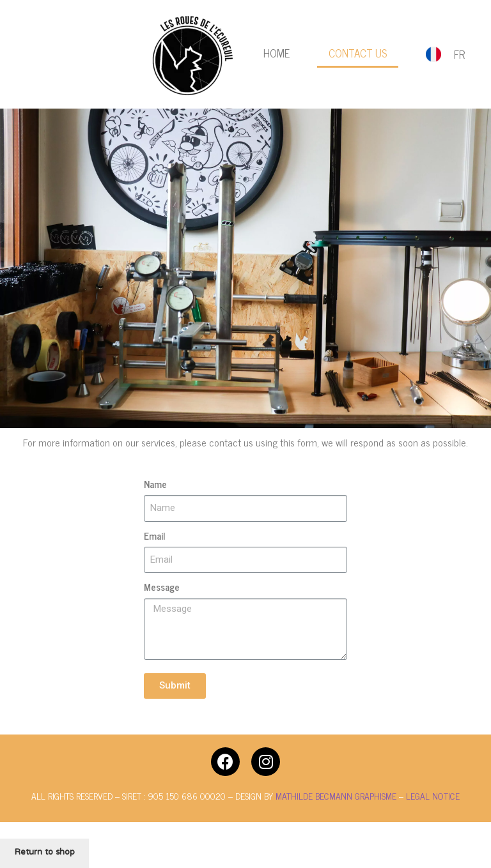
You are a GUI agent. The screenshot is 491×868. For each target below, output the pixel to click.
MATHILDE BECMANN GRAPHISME (337, 796)
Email (154, 536)
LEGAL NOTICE (433, 796)
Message (162, 587)
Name (155, 484)
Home (277, 53)
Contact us (358, 53)
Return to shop (45, 853)
